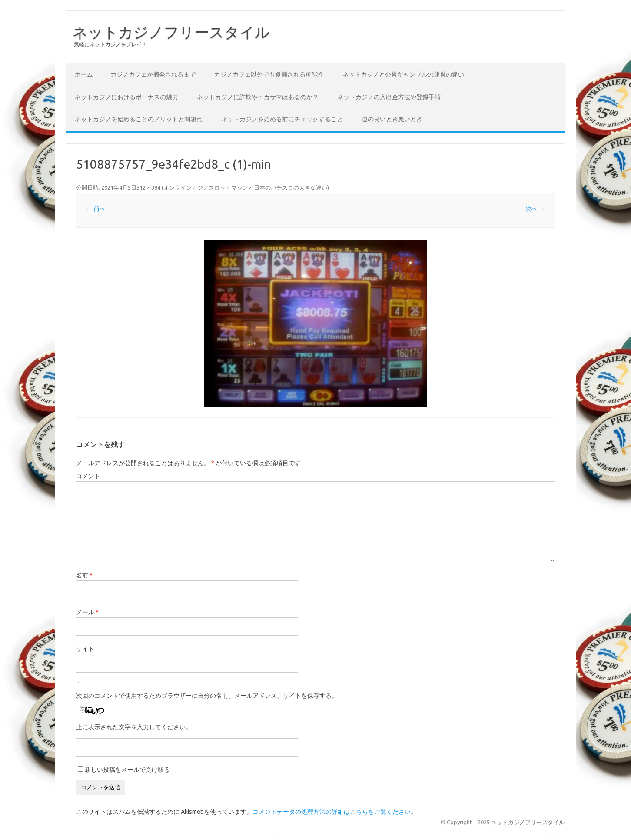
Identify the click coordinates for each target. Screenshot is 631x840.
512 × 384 (148, 187)
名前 (84, 575)
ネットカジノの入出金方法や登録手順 (389, 97)
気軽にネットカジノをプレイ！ (110, 44)
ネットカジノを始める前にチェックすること (282, 119)
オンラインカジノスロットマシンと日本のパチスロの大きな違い (245, 187)
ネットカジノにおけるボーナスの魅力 (126, 97)
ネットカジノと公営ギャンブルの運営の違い (403, 74)
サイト (85, 649)
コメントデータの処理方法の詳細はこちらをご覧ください (332, 812)
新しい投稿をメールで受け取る (127, 770)
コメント (88, 476)
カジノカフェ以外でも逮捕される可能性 (269, 74)
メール (87, 612)
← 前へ (96, 209)
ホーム (84, 74)
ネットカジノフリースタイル (171, 32)
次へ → (535, 209)
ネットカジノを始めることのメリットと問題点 (139, 119)
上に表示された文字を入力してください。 (134, 727)
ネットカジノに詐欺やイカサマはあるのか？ (258, 97)
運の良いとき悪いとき (392, 119)
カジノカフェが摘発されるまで (153, 74)
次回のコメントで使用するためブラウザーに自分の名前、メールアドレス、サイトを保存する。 (207, 696)
